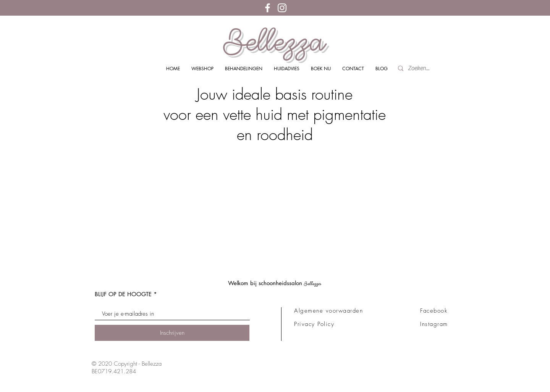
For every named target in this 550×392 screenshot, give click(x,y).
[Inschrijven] (172, 333)
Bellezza (275, 41)
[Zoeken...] (421, 69)
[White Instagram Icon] (282, 8)
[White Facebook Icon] (268, 8)
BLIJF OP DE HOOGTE (123, 294)
